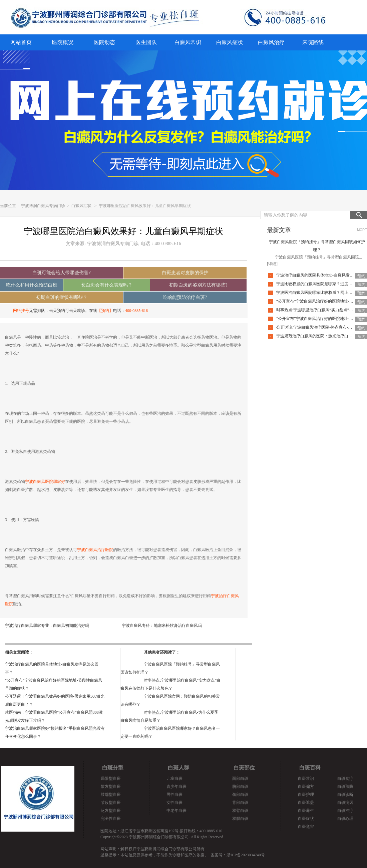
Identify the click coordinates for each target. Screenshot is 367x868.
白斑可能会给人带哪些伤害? (61, 273)
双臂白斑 (240, 811)
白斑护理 (306, 795)
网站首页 (21, 42)
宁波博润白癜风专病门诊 (44, 206)
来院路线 (313, 42)
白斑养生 (306, 811)
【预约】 (105, 311)
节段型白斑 (111, 803)
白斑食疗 (345, 778)
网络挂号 (21, 311)
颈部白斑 (240, 795)
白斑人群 (178, 768)
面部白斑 (240, 778)
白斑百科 (310, 768)
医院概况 (63, 42)
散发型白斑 (111, 787)
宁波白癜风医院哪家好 (45, 482)
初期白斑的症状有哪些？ (62, 297)
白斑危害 (306, 827)
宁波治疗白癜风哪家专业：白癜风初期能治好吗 (47, 626)
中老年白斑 (176, 811)
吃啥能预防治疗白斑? (185, 297)
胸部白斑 (240, 787)
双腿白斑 (240, 819)
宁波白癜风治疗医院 (95, 550)
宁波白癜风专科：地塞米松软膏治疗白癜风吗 (162, 626)
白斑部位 (244, 768)
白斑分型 (113, 768)
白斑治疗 (345, 811)
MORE (362, 230)
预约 (361, 276)
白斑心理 (345, 819)
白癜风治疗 (271, 42)
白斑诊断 (345, 795)
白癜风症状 (230, 42)
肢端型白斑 (111, 795)
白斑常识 (306, 778)
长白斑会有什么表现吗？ (107, 285)
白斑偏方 (306, 787)
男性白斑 (174, 795)
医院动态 (104, 42)
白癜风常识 (188, 42)
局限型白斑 (111, 778)
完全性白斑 (111, 819)
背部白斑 (240, 803)
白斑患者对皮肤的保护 (185, 273)
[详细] (272, 264)
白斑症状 (306, 819)
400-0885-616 (136, 311)
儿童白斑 (174, 778)
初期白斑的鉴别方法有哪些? (198, 285)
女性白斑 (174, 803)
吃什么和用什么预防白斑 (32, 285)
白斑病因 (345, 803)
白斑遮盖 (306, 803)
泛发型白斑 (111, 811)
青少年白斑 (176, 787)
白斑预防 (345, 787)
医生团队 (146, 42)
